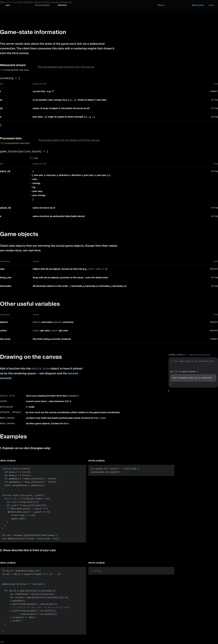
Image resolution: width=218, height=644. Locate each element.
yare (8, 5)
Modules (62, 5)
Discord (161, 5)
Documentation (42, 5)
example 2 (73, 396)
